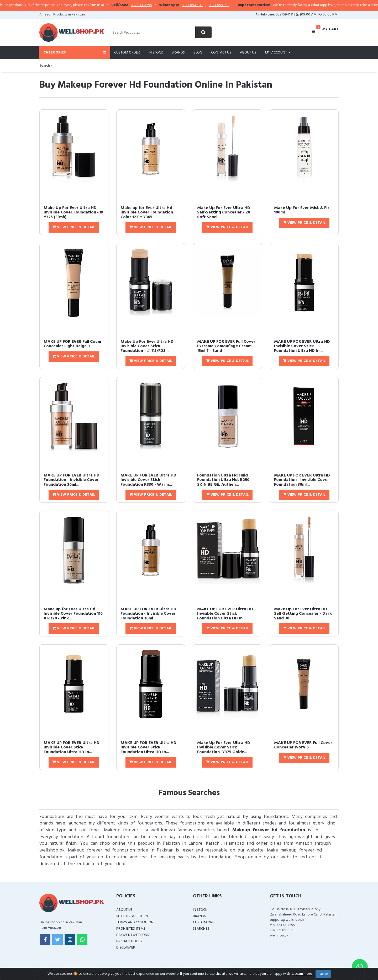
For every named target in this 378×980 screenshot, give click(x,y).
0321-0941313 (204, 5)
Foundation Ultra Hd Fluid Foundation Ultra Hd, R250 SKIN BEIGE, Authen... (223, 480)
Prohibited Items (131, 929)
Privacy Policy (130, 941)
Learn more (303, 974)
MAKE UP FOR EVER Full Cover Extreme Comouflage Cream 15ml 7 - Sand (226, 346)
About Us (248, 53)
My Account (278, 53)
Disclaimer (126, 948)
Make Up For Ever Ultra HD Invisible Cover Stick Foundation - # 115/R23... (147, 346)
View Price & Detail (74, 227)
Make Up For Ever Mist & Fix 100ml (302, 210)
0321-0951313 (231, 5)
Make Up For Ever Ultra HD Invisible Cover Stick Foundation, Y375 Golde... (224, 748)
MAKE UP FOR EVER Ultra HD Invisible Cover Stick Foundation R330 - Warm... (148, 480)
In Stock (156, 53)
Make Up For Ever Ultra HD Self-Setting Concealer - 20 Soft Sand (224, 213)
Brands (178, 53)
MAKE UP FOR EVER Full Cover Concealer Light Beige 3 (73, 344)
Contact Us (221, 53)
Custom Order (127, 53)
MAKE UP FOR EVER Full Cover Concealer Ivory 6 (303, 745)
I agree (323, 974)
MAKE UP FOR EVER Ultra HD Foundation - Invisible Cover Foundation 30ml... (72, 480)
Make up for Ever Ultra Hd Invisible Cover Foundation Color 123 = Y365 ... (147, 213)
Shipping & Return (132, 916)
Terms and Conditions (136, 922)
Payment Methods (133, 935)
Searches (201, 929)
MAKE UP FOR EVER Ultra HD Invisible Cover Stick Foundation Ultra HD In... (302, 346)
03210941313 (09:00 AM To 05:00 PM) (307, 15)
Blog (198, 53)
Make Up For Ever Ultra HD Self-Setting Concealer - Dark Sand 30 (303, 614)
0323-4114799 (153, 5)
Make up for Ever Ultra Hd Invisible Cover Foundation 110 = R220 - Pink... (73, 614)
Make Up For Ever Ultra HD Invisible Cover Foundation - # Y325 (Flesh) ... (73, 213)
